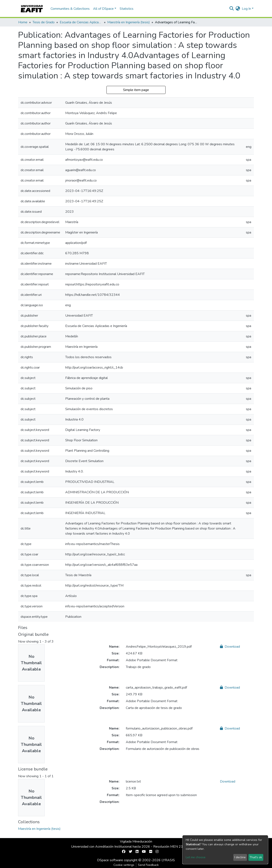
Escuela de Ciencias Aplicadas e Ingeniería (81, 22)
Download (230, 647)
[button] (238, 9)
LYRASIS (168, 860)
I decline (240, 857)
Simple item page (136, 90)
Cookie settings (124, 865)
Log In (246, 9)
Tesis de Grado (44, 22)
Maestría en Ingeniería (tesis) (129, 22)
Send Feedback (148, 865)
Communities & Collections (70, 9)
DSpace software (110, 860)
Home (23, 22)
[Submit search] (232, 9)
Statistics (127, 9)
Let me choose (196, 857)
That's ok (256, 857)
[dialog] (225, 850)
